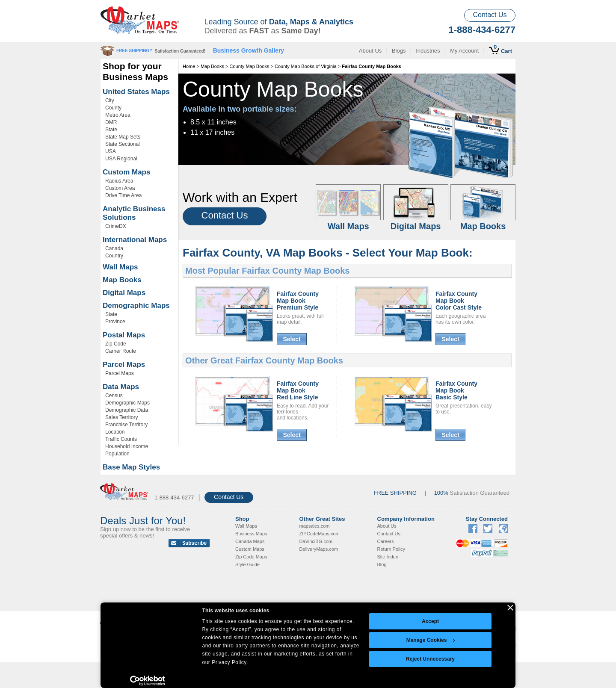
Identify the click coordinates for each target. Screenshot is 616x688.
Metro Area (118, 115)
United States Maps (136, 92)
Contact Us (490, 15)
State (111, 130)
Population (117, 454)
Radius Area (119, 181)
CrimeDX (116, 226)
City (110, 100)
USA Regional (121, 159)
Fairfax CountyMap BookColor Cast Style (459, 301)
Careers (386, 541)
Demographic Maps (136, 306)
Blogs (399, 51)
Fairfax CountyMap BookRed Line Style (298, 390)
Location (115, 432)
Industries (428, 51)
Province (115, 322)
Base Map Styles (131, 467)
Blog (382, 564)
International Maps (135, 240)
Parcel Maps (124, 365)
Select (292, 339)
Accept (430, 621)
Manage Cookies (431, 640)
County (113, 108)
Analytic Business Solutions (134, 213)
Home (189, 66)
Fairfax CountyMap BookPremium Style (298, 301)
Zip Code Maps (251, 557)
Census (114, 396)
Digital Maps (124, 293)
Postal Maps (124, 335)
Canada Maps (250, 541)
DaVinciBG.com (316, 541)
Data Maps (121, 387)
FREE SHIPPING (395, 493)
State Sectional (123, 144)
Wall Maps (120, 267)
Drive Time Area (123, 195)
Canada (114, 248)
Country (114, 256)
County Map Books (249, 66)
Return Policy (391, 549)
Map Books (122, 280)
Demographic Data (127, 410)
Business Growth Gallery (249, 50)
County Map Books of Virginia (306, 66)
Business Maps (251, 534)
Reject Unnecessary (430, 659)
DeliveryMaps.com (319, 549)
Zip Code (116, 344)
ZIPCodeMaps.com (320, 534)
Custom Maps (126, 172)
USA (111, 151)
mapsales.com (315, 526)
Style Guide (247, 564)
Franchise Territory (126, 425)
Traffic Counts (121, 439)
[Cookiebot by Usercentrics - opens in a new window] (148, 681)
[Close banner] (510, 608)
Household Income (127, 446)
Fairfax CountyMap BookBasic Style (456, 390)
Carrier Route (121, 351)
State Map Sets (123, 137)
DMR (111, 122)
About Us (370, 51)
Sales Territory (121, 417)
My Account (464, 51)
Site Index (388, 557)
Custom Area (120, 188)
